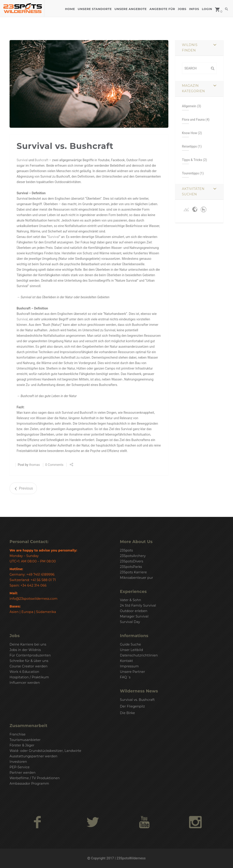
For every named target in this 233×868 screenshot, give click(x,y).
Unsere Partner (132, 672)
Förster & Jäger (22, 745)
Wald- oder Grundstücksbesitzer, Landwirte (45, 751)
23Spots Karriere (133, 572)
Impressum (129, 666)
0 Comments (54, 465)
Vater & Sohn (130, 600)
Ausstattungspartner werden (33, 756)
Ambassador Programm (29, 784)
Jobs (182, 9)
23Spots (126, 550)
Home (70, 9)
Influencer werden (25, 683)
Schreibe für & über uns (29, 661)
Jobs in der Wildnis (25, 650)
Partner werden (23, 773)
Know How (190, 133)
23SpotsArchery (133, 556)
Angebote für (162, 9)
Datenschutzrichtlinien (139, 655)
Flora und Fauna (193, 120)
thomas (34, 465)
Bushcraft (41, 160)
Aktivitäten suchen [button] (193, 191)
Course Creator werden (29, 666)
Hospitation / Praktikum (29, 677)
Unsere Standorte (95, 9)
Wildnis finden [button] (190, 48)
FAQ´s (125, 677)
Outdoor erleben (134, 611)
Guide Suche (130, 644)
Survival (22, 160)
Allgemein (189, 106)
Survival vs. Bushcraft (137, 700)
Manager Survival (134, 616)
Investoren (18, 762)
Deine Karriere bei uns (28, 644)
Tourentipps (191, 173)
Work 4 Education (24, 672)
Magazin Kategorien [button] (194, 88)
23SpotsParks (131, 567)
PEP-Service (20, 767)
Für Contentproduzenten (30, 655)
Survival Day (130, 622)
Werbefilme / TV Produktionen (35, 778)
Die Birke (127, 713)
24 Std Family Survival (138, 605)
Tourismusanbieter (25, 740)
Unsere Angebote (131, 9)
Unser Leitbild (131, 650)
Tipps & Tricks (192, 160)
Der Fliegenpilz (132, 706)
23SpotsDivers (132, 561)
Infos (194, 9)
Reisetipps (190, 146)
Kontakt (127, 661)
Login (207, 9)
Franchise (18, 734)
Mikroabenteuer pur (137, 578)
